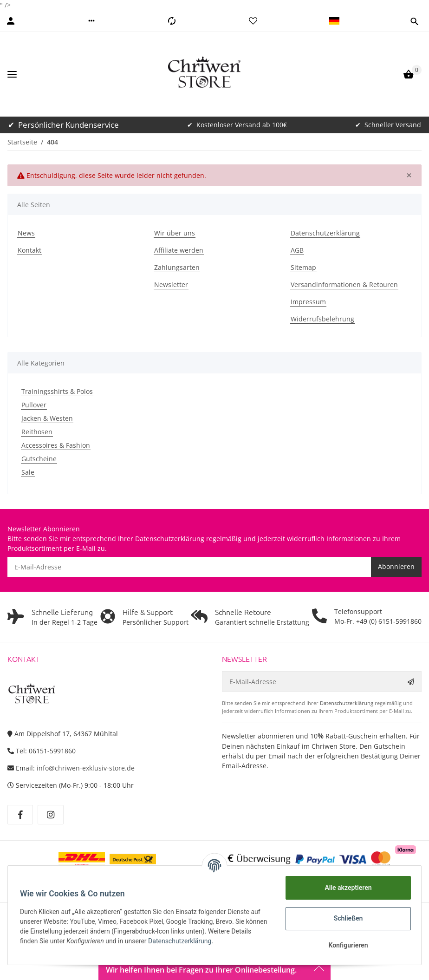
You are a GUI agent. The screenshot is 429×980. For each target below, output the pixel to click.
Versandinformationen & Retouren (344, 284)
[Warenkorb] (409, 74)
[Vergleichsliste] (172, 21)
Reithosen (37, 432)
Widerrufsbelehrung (322, 319)
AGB (297, 250)
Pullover (34, 405)
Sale (28, 472)
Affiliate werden (179, 250)
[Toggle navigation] (12, 75)
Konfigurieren (345, 945)
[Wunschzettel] (253, 21)
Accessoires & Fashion (56, 445)
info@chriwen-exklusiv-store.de (86, 768)
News (26, 233)
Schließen (346, 918)
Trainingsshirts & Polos (57, 391)
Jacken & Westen (47, 418)
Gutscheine (39, 459)
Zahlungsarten (177, 267)
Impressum (308, 302)
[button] (91, 21)
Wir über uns (175, 233)
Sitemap (303, 267)
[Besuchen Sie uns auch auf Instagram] (50, 815)
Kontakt (29, 250)
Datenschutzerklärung (325, 233)
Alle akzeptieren (345, 888)
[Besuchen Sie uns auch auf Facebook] (20, 815)
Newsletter (171, 284)
